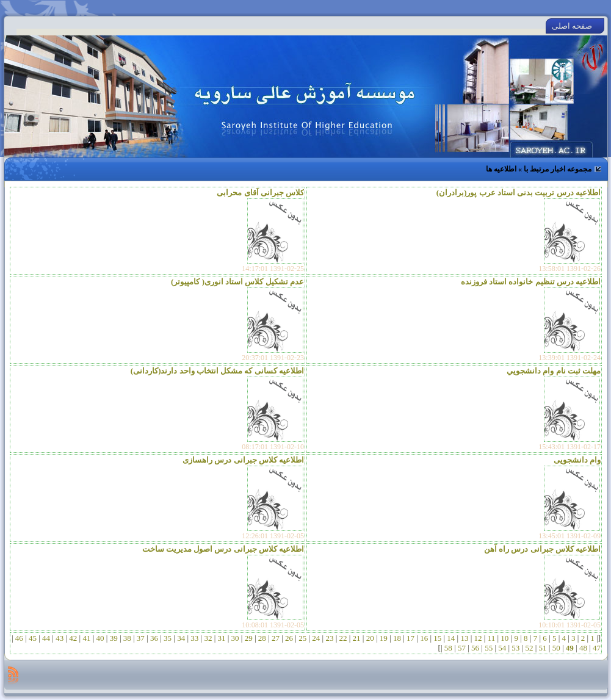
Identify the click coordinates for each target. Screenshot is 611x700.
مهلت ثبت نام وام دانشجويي (554, 371)
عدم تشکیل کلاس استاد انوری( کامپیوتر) (237, 282)
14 (451, 638)
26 (289, 638)
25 (303, 638)
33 (195, 638)
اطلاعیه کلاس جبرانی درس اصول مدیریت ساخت (223, 549)
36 (154, 638)
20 (370, 638)
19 (384, 638)
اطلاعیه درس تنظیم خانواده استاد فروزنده (531, 282)
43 (60, 638)
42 (73, 638)
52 (529, 648)
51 (543, 648)
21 (356, 638)
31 (222, 638)
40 (100, 638)
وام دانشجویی (577, 460)
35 (168, 638)
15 (438, 638)
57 (462, 648)
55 (489, 648)
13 (465, 638)
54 (502, 648)
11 (491, 638)
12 (478, 638)
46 (20, 638)
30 (235, 638)
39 (114, 638)
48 (584, 648)
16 (424, 638)
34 (181, 638)
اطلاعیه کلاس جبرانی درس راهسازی (243, 460)
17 (411, 638)
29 (248, 638)
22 (343, 638)
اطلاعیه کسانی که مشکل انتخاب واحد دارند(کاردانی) (217, 371)
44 (46, 638)
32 (208, 638)
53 (516, 648)
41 (87, 638)
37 (141, 638)
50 (556, 648)
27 (276, 638)
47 (596, 648)
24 (316, 638)
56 (475, 648)
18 (397, 638)
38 (127, 638)
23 (330, 638)
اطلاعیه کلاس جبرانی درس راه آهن (542, 549)
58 (449, 648)
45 (33, 638)
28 (262, 638)
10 (505, 638)
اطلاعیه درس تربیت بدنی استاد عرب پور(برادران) (519, 193)
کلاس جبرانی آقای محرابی (260, 193)
